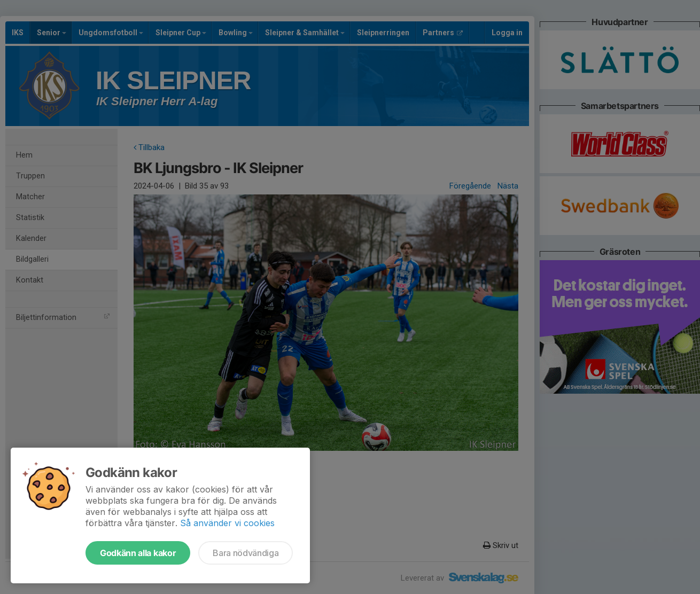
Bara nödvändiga (246, 553)
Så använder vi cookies (227, 523)
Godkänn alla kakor (138, 553)
